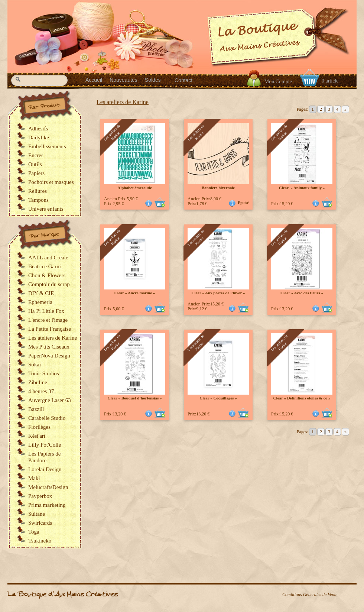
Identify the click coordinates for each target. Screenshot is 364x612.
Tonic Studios (44, 373)
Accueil (94, 80)
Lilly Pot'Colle (45, 445)
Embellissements (47, 146)
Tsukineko (40, 541)
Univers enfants (46, 209)
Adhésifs (38, 129)
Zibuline (38, 382)
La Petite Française (50, 329)
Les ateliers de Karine (123, 102)
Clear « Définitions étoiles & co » (302, 398)
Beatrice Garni (45, 266)
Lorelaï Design (45, 469)
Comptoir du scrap (49, 284)
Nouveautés (123, 80)
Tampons (38, 200)
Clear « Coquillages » (218, 398)
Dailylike (39, 137)
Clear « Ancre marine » (135, 293)
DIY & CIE (41, 293)
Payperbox (40, 496)
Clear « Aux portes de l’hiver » (218, 293)
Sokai (35, 365)
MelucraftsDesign (48, 487)
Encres (36, 155)
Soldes (153, 80)
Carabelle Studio (47, 418)
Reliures (38, 191)
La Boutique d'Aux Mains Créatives (63, 594)
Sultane (37, 514)
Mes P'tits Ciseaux (49, 347)
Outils (35, 164)
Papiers (36, 173)
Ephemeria (40, 302)
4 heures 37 (41, 391)
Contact (183, 80)
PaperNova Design (49, 356)
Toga (34, 532)
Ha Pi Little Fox (46, 311)
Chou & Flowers (47, 275)
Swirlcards (40, 523)
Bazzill (36, 409)
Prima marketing (47, 505)
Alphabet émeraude (135, 188)
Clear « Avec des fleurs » (302, 293)
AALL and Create (48, 258)
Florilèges (39, 427)
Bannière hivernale (218, 188)
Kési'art (37, 436)
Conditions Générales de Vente (310, 595)
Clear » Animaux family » (302, 188)
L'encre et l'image (48, 320)
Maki (34, 478)
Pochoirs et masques (51, 182)
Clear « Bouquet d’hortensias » (135, 398)
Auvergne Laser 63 (50, 400)
